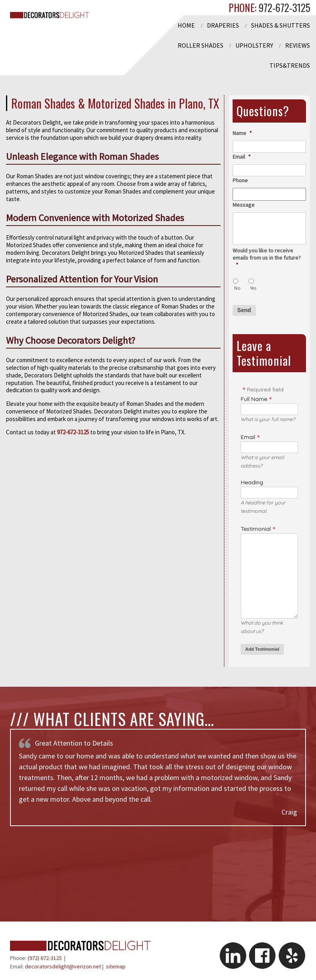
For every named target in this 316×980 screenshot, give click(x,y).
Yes (253, 288)
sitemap (116, 966)
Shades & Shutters (281, 25)
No (237, 288)
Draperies (223, 25)
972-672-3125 (283, 7)
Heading (252, 482)
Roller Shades (201, 45)
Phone (240, 180)
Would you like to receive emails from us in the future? (267, 258)
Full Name (254, 399)
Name (242, 133)
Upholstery (254, 45)
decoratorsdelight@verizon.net (63, 966)
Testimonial (256, 529)
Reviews (298, 45)
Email (242, 157)
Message (244, 205)
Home (186, 25)
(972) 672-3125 (45, 958)
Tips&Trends (290, 65)
